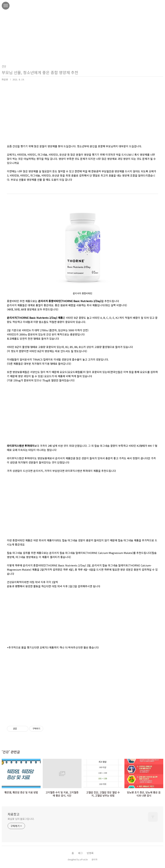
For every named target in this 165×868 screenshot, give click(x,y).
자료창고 (14, 814)
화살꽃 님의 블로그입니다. (21, 819)
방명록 (90, 853)
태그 (80, 853)
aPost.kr (84, 859)
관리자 (94, 859)
